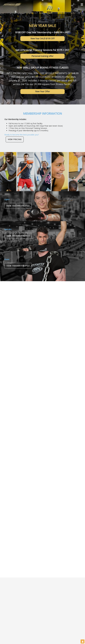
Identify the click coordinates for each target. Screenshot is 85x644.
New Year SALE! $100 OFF (43, 38)
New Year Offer (43, 91)
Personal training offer (42, 56)
